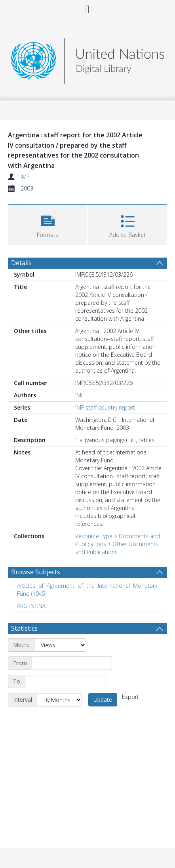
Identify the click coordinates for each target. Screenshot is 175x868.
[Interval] (59, 700)
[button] (48, 224)
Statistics (24, 628)
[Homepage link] (87, 59)
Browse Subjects (36, 572)
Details (21, 263)
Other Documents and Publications (117, 548)
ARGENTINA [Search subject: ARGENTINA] (31, 606)
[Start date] (72, 663)
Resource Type (94, 536)
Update (103, 700)
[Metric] (60, 645)
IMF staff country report (105, 407)
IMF (25, 177)
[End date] (65, 681)
